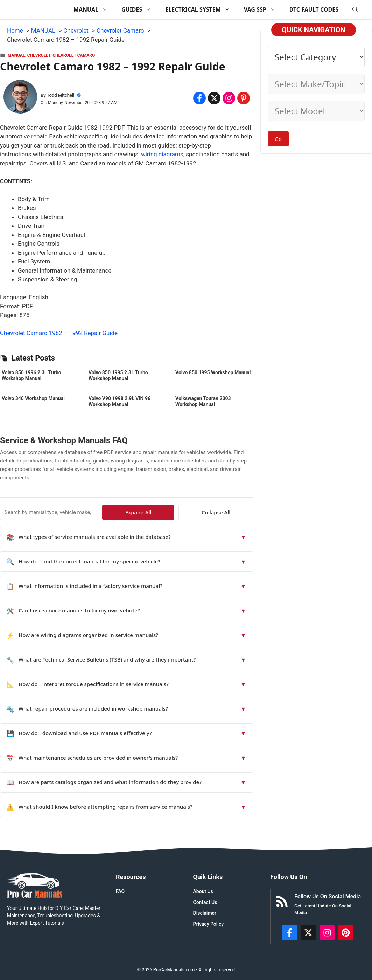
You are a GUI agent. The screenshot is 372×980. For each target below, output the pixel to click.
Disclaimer (205, 913)
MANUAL (94, 10)
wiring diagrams (162, 154)
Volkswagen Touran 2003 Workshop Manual (203, 401)
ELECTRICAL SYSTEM (201, 10)
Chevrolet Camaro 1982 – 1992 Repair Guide (59, 333)
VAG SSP (263, 10)
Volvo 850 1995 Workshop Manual (213, 372)
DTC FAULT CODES (314, 9)
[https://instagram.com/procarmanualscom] (327, 933)
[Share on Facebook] (199, 98)
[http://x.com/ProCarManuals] (308, 933)
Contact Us (205, 902)
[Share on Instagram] (229, 98)
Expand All (189, 512)
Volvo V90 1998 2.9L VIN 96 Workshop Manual (120, 401)
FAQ (120, 891)
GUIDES (140, 10)
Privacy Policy (209, 924)
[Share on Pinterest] (244, 98)
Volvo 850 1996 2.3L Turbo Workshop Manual (31, 375)
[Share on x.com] (214, 98)
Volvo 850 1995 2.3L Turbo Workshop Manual (118, 375)
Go (278, 139)
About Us (203, 891)
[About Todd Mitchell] (20, 98)
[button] (355, 10)
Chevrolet (39, 55)
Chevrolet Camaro (74, 55)
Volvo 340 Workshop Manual (33, 398)
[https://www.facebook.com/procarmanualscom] (289, 933)
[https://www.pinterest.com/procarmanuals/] (346, 933)
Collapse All (233, 512)
